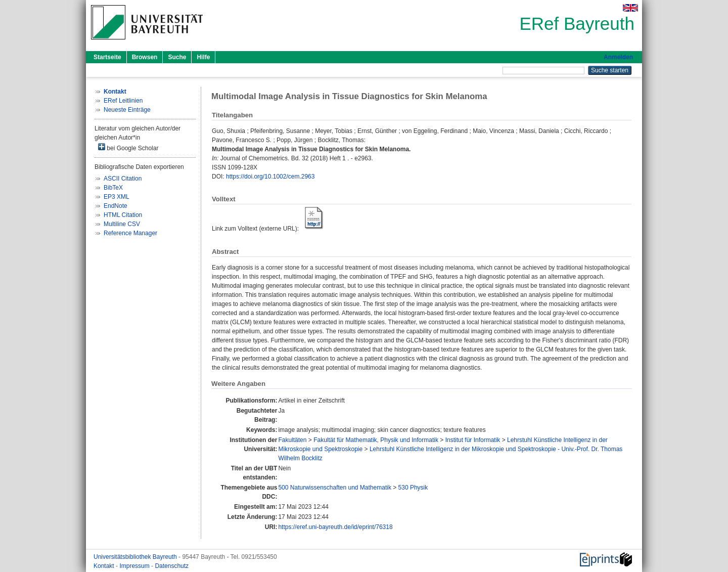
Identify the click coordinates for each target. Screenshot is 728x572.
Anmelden (618, 57)
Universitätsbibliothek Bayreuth (136, 557)
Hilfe (203, 57)
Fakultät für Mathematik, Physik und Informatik (376, 440)
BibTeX (113, 188)
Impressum (135, 566)
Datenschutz (172, 566)
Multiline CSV (122, 224)
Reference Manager (130, 233)
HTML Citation (123, 215)
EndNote (116, 206)
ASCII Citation (123, 179)
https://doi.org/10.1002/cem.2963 (270, 177)
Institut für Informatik (473, 440)
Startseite (107, 57)
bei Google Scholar (128, 147)
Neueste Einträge (127, 110)
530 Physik (413, 488)
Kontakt (105, 566)
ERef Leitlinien (123, 101)
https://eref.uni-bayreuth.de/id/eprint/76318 (335, 527)
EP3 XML (117, 197)
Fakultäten (292, 440)
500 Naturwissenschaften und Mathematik (334, 488)
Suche (177, 57)
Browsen (145, 57)
